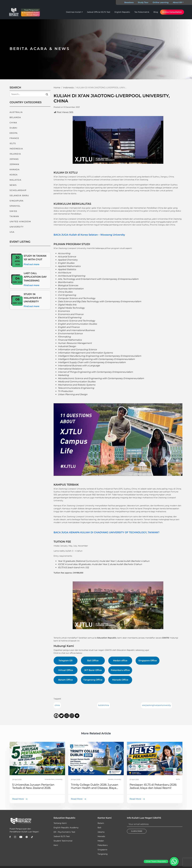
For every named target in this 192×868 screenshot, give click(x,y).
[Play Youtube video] (118, 440)
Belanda (15, 117)
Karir (56, 845)
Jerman (14, 164)
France (14, 138)
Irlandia (15, 154)
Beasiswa (129, 2)
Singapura (17, 201)
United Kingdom (20, 222)
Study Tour (143, 2)
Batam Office (66, 680)
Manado (101, 836)
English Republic (122, 12)
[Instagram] (72, 716)
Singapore (102, 850)
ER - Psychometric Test (64, 832)
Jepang (14, 159)
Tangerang (103, 854)
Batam (101, 823)
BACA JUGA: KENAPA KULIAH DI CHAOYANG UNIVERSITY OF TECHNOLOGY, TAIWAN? (106, 532)
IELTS (13, 143)
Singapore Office (148, 661)
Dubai (13, 128)
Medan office (120, 661)
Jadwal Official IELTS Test (99, 12)
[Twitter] (61, 716)
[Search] (30, 94)
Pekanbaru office (120, 670)
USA (12, 232)
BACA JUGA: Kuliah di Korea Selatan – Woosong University (89, 235)
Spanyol (15, 206)
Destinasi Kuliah (74, 12)
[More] (77, 716)
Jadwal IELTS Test (62, 836)
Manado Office (120, 680)
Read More (18, 799)
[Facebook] (56, 716)
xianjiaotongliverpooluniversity (156, 705)
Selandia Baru (19, 196)
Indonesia (16, 149)
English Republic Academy (66, 828)
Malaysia (15, 180)
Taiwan (14, 216)
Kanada (15, 169)
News (13, 185)
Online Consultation (172, 12)
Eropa (14, 133)
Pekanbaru (103, 845)
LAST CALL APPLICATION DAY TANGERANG (35, 277)
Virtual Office (66, 670)
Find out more (32, 264)
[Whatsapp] (67, 716)
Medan (101, 841)
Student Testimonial (63, 841)
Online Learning (161, 2)
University (17, 227)
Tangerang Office (93, 680)
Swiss (13, 211)
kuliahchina (104, 705)
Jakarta (101, 832)
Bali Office (93, 661)
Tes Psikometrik (142, 12)
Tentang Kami (60, 823)
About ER (177, 2)
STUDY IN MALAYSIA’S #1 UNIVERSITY (33, 298)
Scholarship (18, 190)
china (57, 705)
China (13, 123)
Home (57, 88)
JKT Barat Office (93, 670)
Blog (156, 12)
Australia (16, 112)
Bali (99, 828)
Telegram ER (66, 661)
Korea (14, 175)
